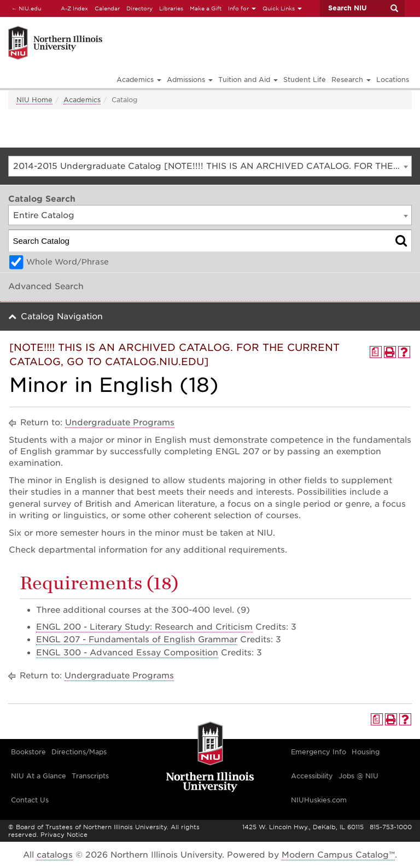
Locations (393, 80)
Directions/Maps (79, 752)
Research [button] (351, 80)
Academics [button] (139, 80)
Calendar (107, 8)
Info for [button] (242, 8)
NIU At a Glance (39, 776)
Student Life (305, 80)
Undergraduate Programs (120, 423)
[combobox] (210, 166)
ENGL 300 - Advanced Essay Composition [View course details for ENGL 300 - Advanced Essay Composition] (127, 653)
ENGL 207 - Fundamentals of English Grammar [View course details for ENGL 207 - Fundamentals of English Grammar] (137, 640)
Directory (139, 8)
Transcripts (90, 776)
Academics (82, 100)
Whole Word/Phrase (68, 262)
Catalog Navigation (62, 316)
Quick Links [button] (282, 8)
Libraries (171, 8)
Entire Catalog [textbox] (44, 215)
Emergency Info (319, 752)
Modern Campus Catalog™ (338, 855)
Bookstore (28, 752)
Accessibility (312, 776)
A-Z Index (74, 8)
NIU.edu (25, 8)
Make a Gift (206, 8)
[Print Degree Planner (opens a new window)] (376, 352)
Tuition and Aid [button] (248, 80)
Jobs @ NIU (358, 776)
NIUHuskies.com (319, 800)
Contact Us (30, 800)
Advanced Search (46, 286)
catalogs (55, 855)
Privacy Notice (64, 835)
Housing (366, 752)
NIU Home (34, 100)
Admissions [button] (190, 80)
